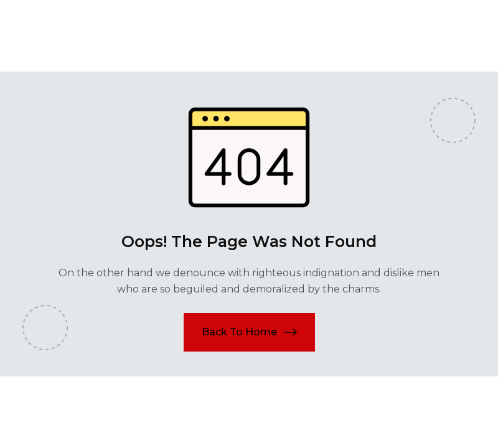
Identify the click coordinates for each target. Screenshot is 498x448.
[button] (249, 332)
